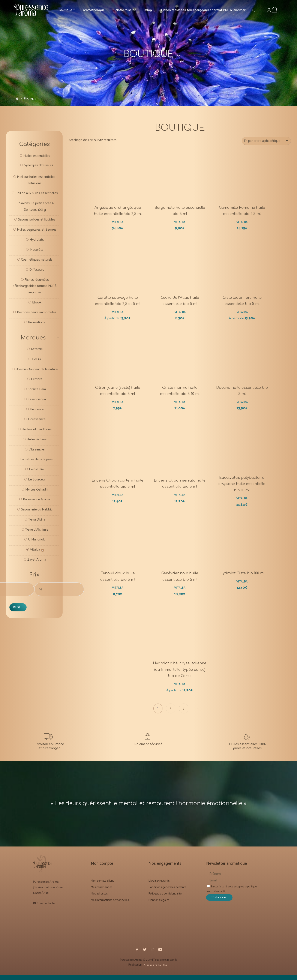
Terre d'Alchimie (37, 555)
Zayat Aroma (37, 586)
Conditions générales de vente (167, 894)
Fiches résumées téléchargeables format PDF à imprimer (35, 298)
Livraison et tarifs (159, 888)
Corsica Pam (37, 411)
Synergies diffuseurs (38, 167)
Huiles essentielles (37, 158)
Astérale (37, 363)
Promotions (37, 336)
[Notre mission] (247, 748)
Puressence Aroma (37, 524)
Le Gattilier (37, 494)
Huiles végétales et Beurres (37, 240)
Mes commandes (102, 894)
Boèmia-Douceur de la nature (37, 387)
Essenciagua (37, 421)
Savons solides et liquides (37, 230)
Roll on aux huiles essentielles (37, 199)
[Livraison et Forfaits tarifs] (49, 748)
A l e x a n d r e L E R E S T (156, 972)
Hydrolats (37, 250)
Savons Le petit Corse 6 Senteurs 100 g (37, 216)
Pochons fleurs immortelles (37, 325)
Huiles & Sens (37, 462)
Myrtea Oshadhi (37, 514)
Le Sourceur (37, 504)
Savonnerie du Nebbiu (37, 535)
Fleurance (37, 432)
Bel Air (37, 374)
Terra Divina (37, 545)
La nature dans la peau (37, 483)
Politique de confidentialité (165, 901)
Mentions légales (159, 907)
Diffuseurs (37, 281)
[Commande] (266, 142)
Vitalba (35, 576)
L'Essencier (37, 473)
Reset (18, 634)
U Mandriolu (37, 566)
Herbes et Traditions (37, 452)
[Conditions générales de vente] (148, 748)
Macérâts (37, 261)
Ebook (37, 315)
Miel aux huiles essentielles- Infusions (37, 182)
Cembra (37, 401)
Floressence (37, 442)
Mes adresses (99, 901)
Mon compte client (102, 888)
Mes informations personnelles (110, 907)
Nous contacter (46, 910)
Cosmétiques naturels (37, 271)
